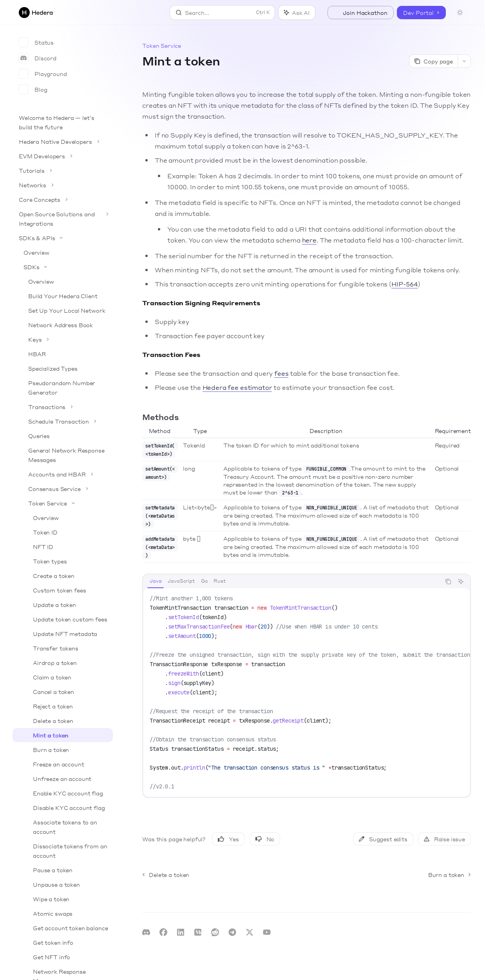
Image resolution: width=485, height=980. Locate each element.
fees (281, 373)
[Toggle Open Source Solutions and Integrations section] (63, 219)
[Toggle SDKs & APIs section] (63, 238)
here (309, 240)
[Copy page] (433, 61)
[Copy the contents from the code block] (448, 581)
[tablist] (292, 581)
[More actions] (464, 61)
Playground (43, 74)
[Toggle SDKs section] (63, 267)
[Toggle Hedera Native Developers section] (63, 141)
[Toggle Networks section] (63, 185)
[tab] (156, 581)
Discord (38, 58)
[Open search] (222, 13)
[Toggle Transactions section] (63, 407)
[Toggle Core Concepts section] (63, 199)
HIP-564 (405, 284)
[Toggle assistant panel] (297, 13)
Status (36, 42)
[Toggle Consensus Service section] (63, 489)
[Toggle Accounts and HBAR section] (63, 474)
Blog (33, 89)
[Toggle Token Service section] (63, 503)
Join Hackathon (361, 13)
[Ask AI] (461, 581)
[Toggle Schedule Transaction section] (63, 421)
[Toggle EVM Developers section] (63, 156)
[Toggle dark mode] (460, 13)
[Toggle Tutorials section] (63, 170)
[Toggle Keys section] (63, 339)
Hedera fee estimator (237, 387)
